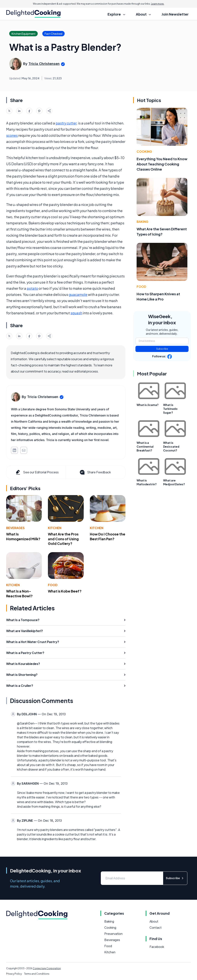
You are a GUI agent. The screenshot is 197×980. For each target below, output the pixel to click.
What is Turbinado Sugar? (170, 409)
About (154, 921)
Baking (142, 222)
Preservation (113, 934)
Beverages (15, 528)
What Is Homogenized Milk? (23, 536)
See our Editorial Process (37, 472)
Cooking (144, 151)
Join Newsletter (175, 14)
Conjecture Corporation (47, 968)
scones (12, 135)
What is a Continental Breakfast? (145, 446)
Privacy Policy (14, 974)
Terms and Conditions (37, 974)
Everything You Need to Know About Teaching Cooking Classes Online (162, 164)
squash (76, 313)
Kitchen (55, 528)
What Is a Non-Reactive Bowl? (19, 593)
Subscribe (162, 349)
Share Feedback (95, 472)
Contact (156, 927)
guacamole (78, 294)
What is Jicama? (148, 405)
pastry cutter (66, 123)
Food (53, 585)
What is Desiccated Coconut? (171, 446)
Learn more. (158, 4)
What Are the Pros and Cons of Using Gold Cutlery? (63, 539)
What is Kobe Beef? (65, 591)
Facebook (157, 947)
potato (32, 288)
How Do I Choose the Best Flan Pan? (108, 536)
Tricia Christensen (44, 64)
